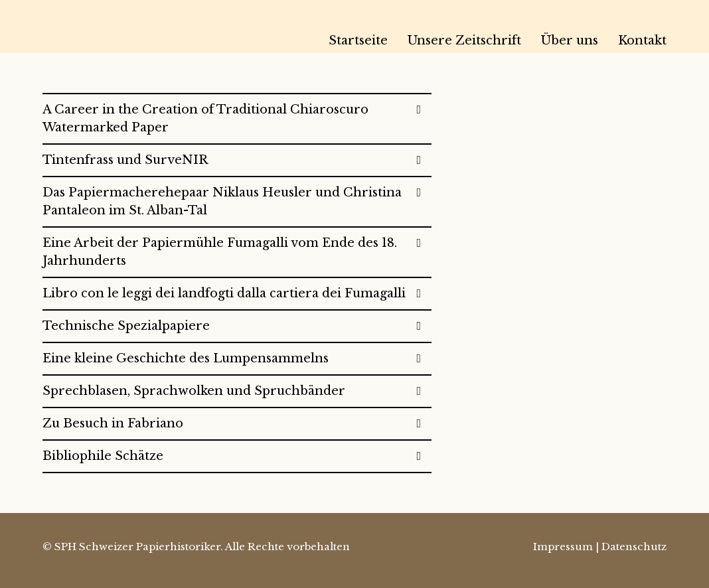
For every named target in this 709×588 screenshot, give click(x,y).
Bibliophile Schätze (103, 456)
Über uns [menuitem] (570, 40)
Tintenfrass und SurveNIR (125, 160)
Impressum (563, 547)
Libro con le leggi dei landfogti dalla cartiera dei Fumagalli (224, 293)
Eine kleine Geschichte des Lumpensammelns (186, 358)
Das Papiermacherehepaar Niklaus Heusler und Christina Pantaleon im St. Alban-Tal (222, 201)
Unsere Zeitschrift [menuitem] (464, 40)
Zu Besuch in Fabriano (113, 423)
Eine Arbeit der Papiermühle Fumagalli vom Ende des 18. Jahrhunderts (220, 252)
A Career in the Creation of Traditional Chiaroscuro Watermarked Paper (205, 118)
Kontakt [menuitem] (642, 40)
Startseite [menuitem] (358, 40)
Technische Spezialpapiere (126, 326)
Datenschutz (634, 547)
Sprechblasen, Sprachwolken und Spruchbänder (194, 391)
